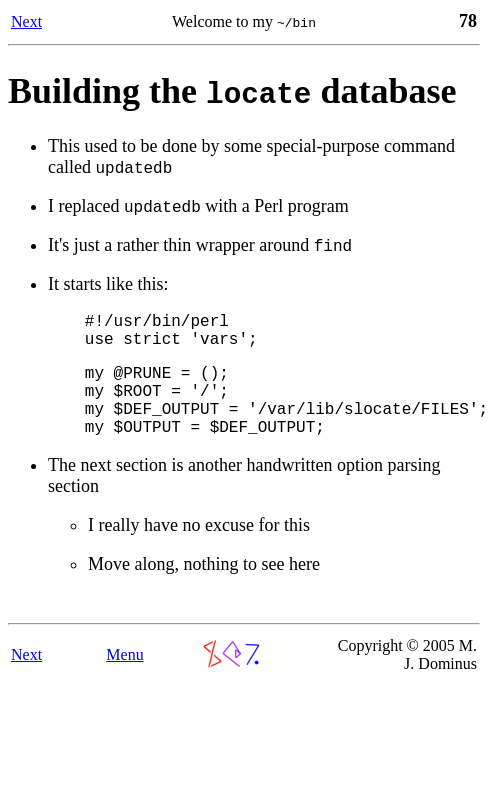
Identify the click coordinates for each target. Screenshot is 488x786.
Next (26, 21)
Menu (124, 681)
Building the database (232, 91)
